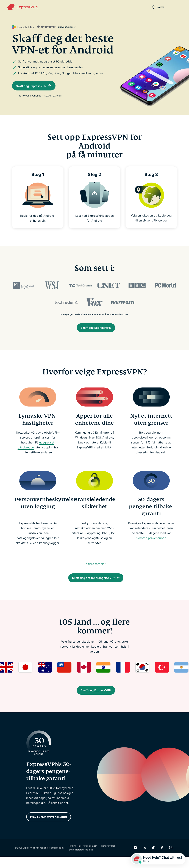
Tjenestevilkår (108, 857)
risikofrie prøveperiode (151, 540)
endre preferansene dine (81, 861)
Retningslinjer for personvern (83, 857)
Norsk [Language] (154, 7)
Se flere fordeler (95, 566)
